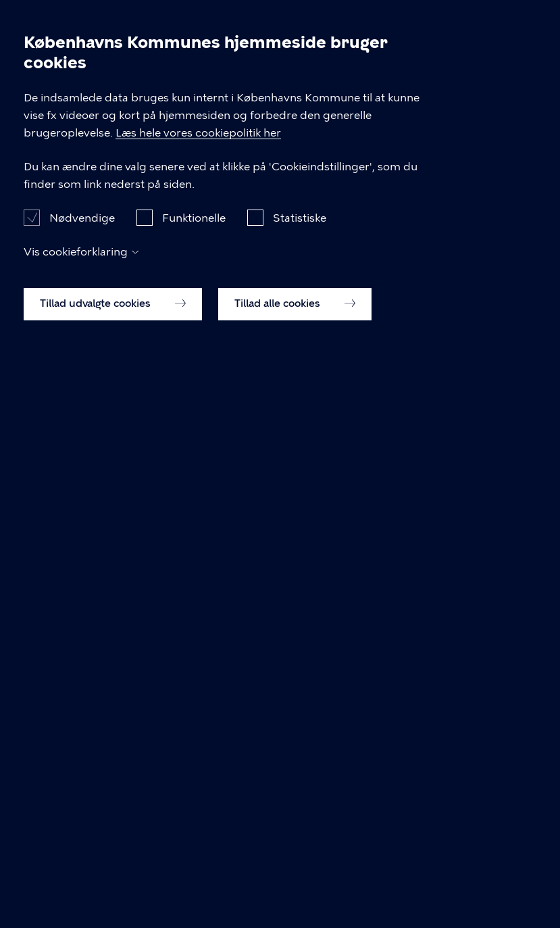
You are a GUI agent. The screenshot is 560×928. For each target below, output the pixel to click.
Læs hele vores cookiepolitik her (454, 713)
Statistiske (300, 798)
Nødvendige (82, 798)
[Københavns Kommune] (41, 44)
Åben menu (528, 22)
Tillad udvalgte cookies (113, 883)
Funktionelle (194, 798)
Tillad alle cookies (295, 883)
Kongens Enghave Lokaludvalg (265, 83)
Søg (495, 22)
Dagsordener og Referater (91, 83)
